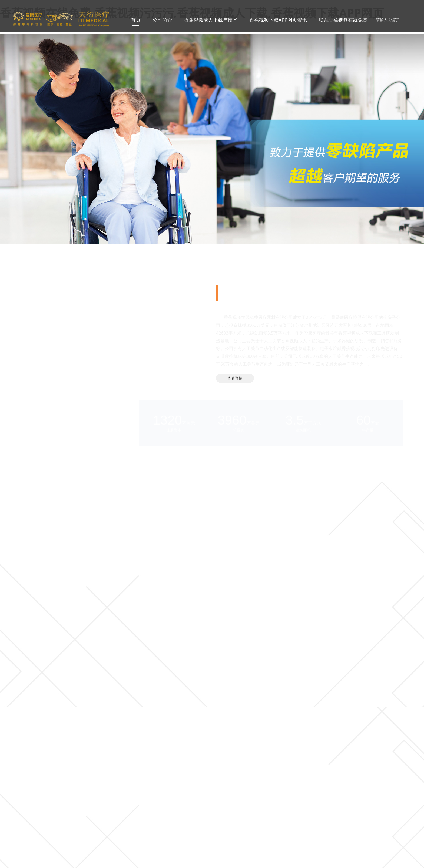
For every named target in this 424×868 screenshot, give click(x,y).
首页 (136, 20)
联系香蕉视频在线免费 (343, 20)
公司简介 (162, 20)
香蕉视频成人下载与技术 (211, 20)
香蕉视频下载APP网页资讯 (278, 20)
